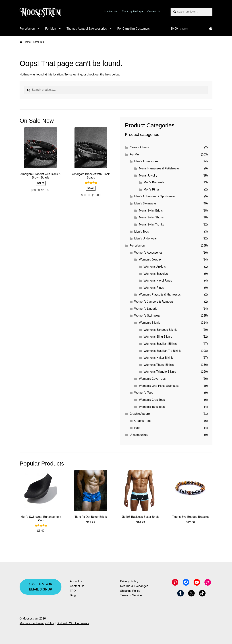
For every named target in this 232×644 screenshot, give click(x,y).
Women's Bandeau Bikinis (160, 330)
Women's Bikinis (150, 323)
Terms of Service (131, 595)
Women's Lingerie (146, 309)
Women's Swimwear (147, 316)
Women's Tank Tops (152, 407)
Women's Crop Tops (152, 400)
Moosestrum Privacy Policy (37, 623)
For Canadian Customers (133, 29)
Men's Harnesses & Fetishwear (159, 168)
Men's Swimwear (145, 203)
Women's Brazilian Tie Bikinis (163, 351)
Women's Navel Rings (158, 281)
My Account (111, 11)
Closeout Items (139, 147)
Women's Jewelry (150, 260)
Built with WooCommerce (73, 623)
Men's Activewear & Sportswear (155, 196)
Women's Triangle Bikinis (160, 372)
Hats (137, 428)
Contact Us (154, 11)
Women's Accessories (148, 253)
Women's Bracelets (156, 274)
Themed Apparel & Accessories (87, 29)
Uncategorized (139, 435)
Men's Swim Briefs (151, 211)
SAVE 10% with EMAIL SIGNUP (41, 587)
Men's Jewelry (148, 176)
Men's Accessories (146, 161)
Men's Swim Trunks (152, 224)
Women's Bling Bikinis (158, 337)
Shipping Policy (130, 591)
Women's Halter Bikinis (159, 358)
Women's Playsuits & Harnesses (160, 295)
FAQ (73, 591)
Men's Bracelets (154, 182)
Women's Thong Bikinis (159, 365)
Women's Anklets (155, 267)
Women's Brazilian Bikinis (160, 344)
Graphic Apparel (140, 414)
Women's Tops (144, 393)
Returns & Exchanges (134, 586)
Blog (73, 595)
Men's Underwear (146, 238)
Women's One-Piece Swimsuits (159, 386)
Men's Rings (152, 189)
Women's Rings (154, 288)
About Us (76, 581)
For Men (51, 29)
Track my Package (132, 11)
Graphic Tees (143, 421)
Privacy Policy (129, 581)
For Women (27, 29)
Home (27, 42)
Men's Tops (142, 232)
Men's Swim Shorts (151, 217)
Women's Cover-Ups (152, 379)
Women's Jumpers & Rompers (154, 302)
